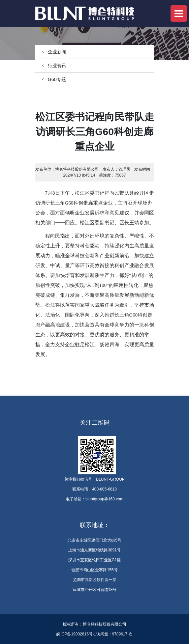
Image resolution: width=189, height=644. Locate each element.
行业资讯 (57, 66)
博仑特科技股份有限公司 (77, 169)
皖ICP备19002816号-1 (76, 634)
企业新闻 (57, 52)
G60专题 (57, 79)
